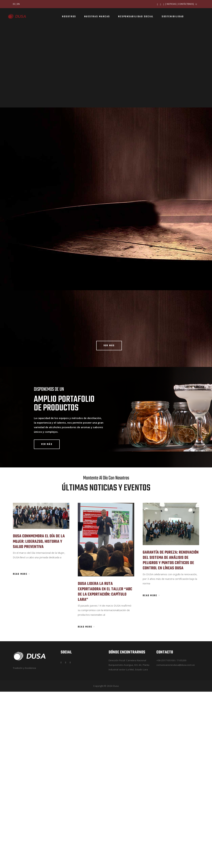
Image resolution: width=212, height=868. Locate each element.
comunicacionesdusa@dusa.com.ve (176, 841)
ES (14, 4)
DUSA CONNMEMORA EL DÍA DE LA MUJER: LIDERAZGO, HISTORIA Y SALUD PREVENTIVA (39, 718)
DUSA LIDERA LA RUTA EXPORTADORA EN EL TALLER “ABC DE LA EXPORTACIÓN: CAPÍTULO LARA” (105, 768)
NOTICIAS (171, 4)
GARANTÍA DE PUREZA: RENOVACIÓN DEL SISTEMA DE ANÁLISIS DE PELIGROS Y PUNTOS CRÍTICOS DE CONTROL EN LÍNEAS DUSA (171, 737)
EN (18, 4)
